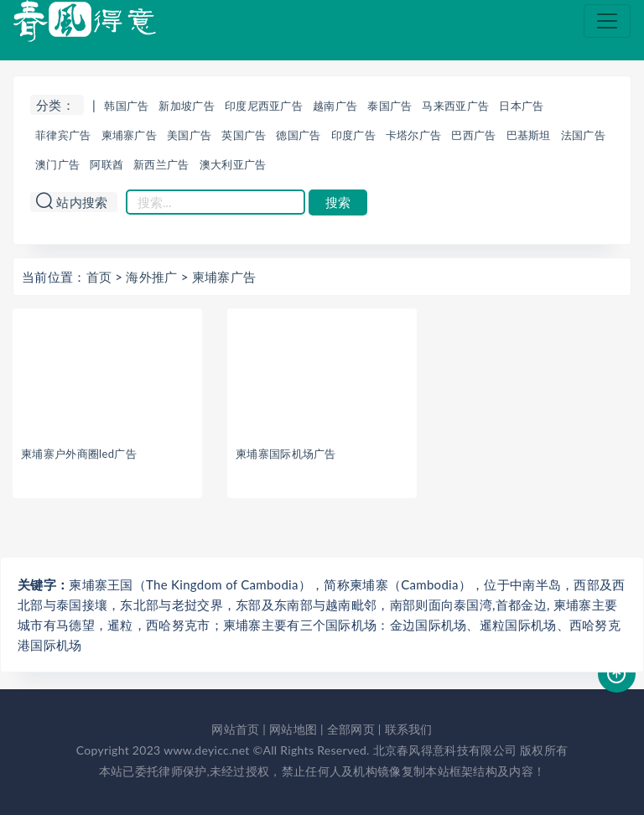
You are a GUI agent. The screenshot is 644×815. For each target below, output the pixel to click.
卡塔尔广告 (414, 135)
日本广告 (521, 106)
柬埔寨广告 (130, 135)
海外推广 (151, 277)
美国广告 (189, 135)
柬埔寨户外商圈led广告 (79, 454)
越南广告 (335, 106)
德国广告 (298, 135)
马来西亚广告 (455, 106)
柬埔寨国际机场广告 (286, 454)
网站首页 (235, 729)
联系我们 (409, 729)
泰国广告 (390, 106)
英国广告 (244, 135)
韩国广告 (126, 106)
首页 (99, 277)
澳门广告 (57, 164)
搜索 (338, 202)
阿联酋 (106, 164)
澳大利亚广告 (233, 164)
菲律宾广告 (63, 135)
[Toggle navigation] (607, 21)
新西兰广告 (161, 164)
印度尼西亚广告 (264, 106)
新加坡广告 (187, 106)
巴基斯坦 (529, 135)
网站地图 (293, 729)
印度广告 (353, 135)
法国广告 (583, 135)
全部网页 (351, 729)
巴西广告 (473, 135)
